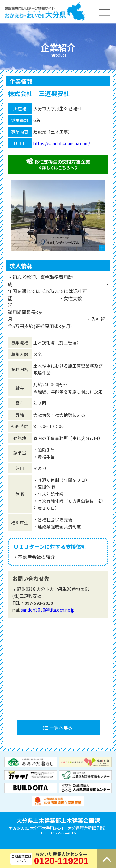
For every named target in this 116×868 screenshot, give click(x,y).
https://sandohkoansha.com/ (62, 143)
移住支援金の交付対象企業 (58, 164)
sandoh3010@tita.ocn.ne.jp (48, 610)
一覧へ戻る (58, 728)
